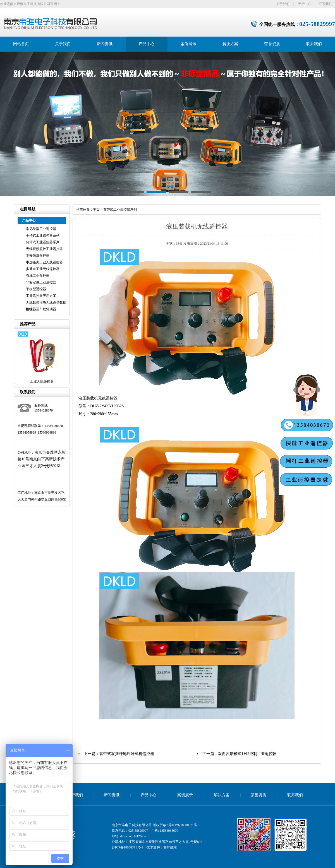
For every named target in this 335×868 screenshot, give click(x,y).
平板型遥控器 (36, 289)
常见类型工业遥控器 (41, 229)
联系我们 (326, 4)
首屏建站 (170, 847)
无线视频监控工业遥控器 (44, 249)
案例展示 (188, 44)
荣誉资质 (272, 44)
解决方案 (230, 44)
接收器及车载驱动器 (41, 309)
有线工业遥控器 (38, 276)
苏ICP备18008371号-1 (184, 825)
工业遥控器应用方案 (41, 296)
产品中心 (304, 4)
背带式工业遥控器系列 (43, 242)
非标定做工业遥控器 (41, 282)
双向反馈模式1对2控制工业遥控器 (247, 754)
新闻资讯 (105, 44)
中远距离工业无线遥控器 (44, 262)
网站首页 (21, 44)
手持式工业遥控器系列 (43, 235)
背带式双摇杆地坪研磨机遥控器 (127, 754)
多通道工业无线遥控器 (43, 269)
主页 (96, 210)
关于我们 (283, 4)
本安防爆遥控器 (38, 256)
